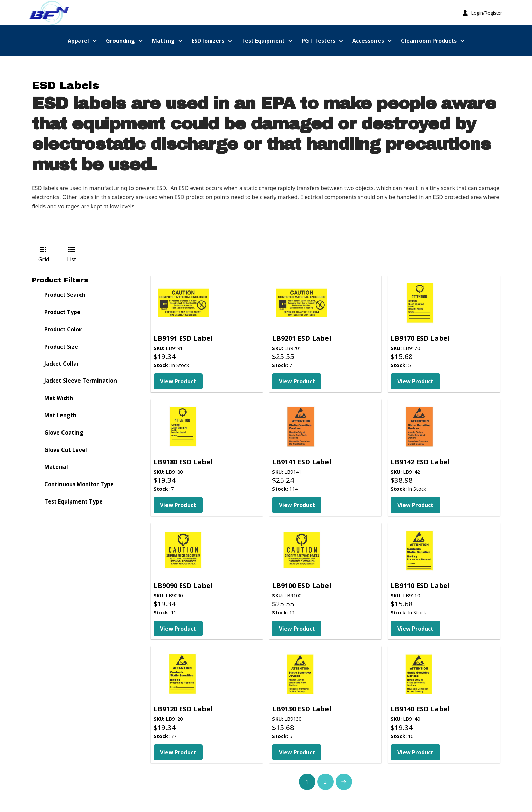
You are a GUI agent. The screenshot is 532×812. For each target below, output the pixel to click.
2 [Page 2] (325, 782)
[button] (482, 13)
